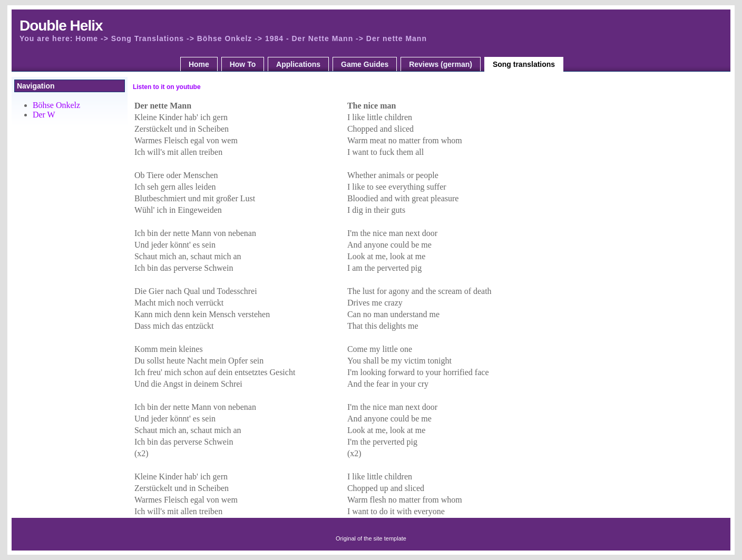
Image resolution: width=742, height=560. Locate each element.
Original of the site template (371, 538)
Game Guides (365, 64)
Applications (298, 64)
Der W (44, 115)
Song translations (524, 64)
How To (243, 64)
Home (199, 64)
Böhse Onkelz (56, 105)
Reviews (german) (441, 64)
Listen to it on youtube (167, 87)
